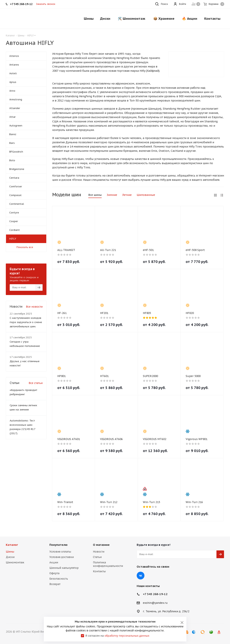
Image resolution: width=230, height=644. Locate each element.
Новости (99, 552)
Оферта (54, 573)
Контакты (99, 571)
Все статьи (36, 383)
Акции (54, 562)
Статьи (97, 557)
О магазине (101, 545)
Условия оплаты (60, 552)
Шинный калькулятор (64, 568)
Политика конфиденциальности (108, 564)
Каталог (12, 545)
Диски (10, 557)
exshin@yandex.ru (155, 603)
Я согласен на (117, 636)
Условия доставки (62, 557)
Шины (10, 552)
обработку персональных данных (127, 636)
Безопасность (59, 579)
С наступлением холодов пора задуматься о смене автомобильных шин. (26, 322)
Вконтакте (141, 576)
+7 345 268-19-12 (155, 594)
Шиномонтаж (15, 562)
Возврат (55, 584)
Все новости (34, 307)
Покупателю (58, 545)
